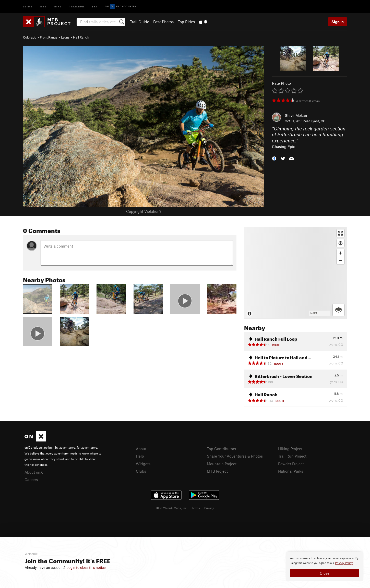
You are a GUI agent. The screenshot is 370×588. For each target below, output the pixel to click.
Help (140, 456)
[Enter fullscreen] (341, 233)
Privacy (209, 508)
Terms (196, 508)
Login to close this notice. (86, 568)
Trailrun (77, 6)
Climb (28, 6)
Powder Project (291, 464)
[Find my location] (341, 243)
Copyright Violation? (144, 211)
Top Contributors (221, 449)
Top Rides (186, 22)
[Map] (296, 273)
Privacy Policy (344, 563)
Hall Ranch (81, 37)
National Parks (291, 471)
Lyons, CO (318, 121)
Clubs (141, 471)
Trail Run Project (292, 456)
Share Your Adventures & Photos (235, 456)
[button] (274, 158)
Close (325, 573)
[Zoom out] (341, 260)
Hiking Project (290, 449)
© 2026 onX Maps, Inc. (172, 508)
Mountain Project (222, 464)
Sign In (338, 22)
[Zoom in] (341, 253)
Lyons (65, 37)
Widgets (143, 464)
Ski (95, 6)
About (141, 449)
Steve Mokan (296, 115)
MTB (44, 6)
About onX (34, 472)
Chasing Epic (284, 146)
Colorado (30, 37)
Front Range (49, 37)
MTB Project (217, 471)
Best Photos (163, 22)
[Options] (338, 310)
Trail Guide (140, 22)
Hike (58, 6)
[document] (325, 567)
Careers (31, 480)
